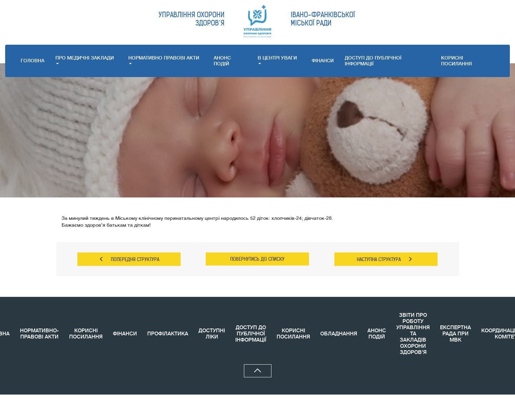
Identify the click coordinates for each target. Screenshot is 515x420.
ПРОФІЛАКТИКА (168, 334)
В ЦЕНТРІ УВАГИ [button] (277, 60)
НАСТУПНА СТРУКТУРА (385, 259)
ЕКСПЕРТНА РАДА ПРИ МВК (455, 334)
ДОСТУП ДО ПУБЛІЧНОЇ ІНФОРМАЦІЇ (373, 61)
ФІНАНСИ (323, 61)
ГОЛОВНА (33, 61)
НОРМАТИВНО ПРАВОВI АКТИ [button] (164, 60)
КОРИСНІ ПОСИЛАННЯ (86, 334)
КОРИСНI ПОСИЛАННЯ (457, 61)
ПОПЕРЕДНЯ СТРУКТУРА (129, 259)
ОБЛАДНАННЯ (339, 334)
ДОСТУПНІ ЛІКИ (212, 334)
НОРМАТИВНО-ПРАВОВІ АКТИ (39, 334)
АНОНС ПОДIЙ (222, 61)
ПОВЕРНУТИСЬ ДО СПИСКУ (257, 259)
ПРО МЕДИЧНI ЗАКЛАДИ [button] (85, 60)
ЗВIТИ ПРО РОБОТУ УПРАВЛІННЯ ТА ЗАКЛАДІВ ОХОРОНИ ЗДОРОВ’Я (413, 334)
